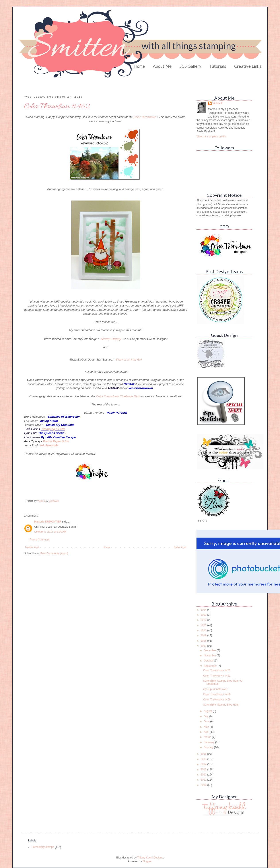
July (207, 716)
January (209, 747)
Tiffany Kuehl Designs (150, 858)
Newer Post (32, 547)
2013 (204, 770)
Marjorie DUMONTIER (48, 522)
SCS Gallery (190, 66)
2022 (204, 620)
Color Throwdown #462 (217, 670)
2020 (204, 630)
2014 (204, 764)
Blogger (147, 861)
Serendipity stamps (43, 847)
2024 (204, 610)
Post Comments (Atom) (54, 554)
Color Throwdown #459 (217, 700)
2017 (204, 646)
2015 (204, 759)
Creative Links (248, 66)
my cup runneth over (215, 689)
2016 (204, 754)
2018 (204, 641)
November (210, 656)
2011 (204, 780)
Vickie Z (217, 103)
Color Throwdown (145, 117)
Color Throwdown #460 (217, 694)
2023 (204, 615)
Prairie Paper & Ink (56, 441)
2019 (204, 635)
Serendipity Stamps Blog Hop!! (221, 705)
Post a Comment (40, 540)
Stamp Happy (111, 339)
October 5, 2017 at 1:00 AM (50, 532)
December (210, 650)
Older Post (180, 547)
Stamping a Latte (53, 429)
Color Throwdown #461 (217, 676)
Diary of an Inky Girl (129, 360)
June (207, 721)
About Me (162, 66)
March (208, 737)
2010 (204, 785)
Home (139, 66)
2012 (204, 775)
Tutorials (218, 66)
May (207, 727)
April (207, 732)
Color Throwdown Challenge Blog (118, 396)
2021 (204, 625)
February (209, 742)
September (211, 666)
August (208, 711)
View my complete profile (211, 137)
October (209, 661)
